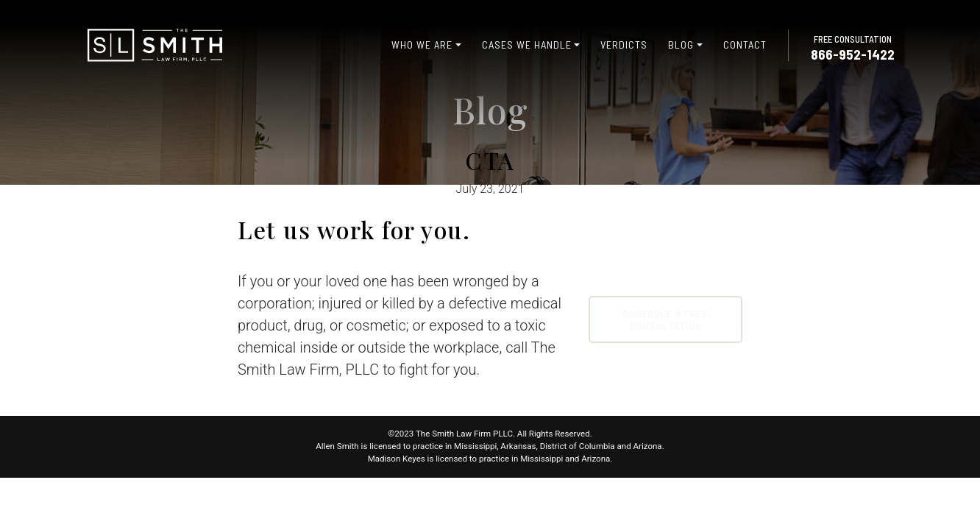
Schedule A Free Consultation (665, 319)
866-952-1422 (853, 54)
